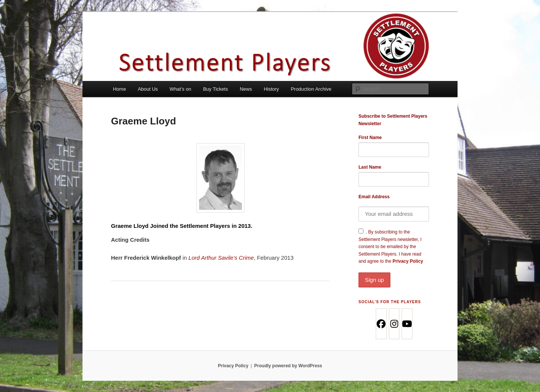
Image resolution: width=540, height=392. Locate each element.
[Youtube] (407, 324)
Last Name (370, 167)
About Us (148, 89)
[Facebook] (381, 324)
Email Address (374, 197)
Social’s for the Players (390, 302)
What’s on (180, 89)
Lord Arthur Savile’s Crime (221, 258)
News (246, 89)
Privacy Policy (394, 273)
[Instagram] (394, 324)
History (271, 89)
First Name (370, 138)
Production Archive (311, 89)
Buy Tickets (215, 89)
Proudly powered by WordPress (288, 366)
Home (119, 89)
